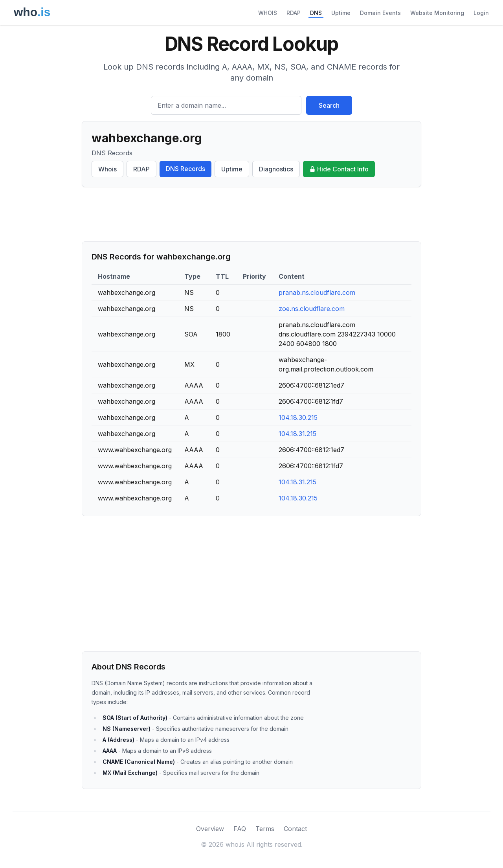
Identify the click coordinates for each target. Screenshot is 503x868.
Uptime (341, 13)
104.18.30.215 (298, 417)
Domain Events (380, 13)
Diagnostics (276, 169)
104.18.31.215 (297, 434)
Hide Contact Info (339, 169)
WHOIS (268, 13)
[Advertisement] (251, 214)
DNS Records (185, 169)
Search (329, 105)
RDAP (294, 13)
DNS (316, 13)
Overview (210, 829)
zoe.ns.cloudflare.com (312, 309)
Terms (265, 829)
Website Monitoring (437, 13)
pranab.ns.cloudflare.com (317, 292)
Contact (295, 829)
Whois (107, 169)
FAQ (240, 829)
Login (481, 13)
